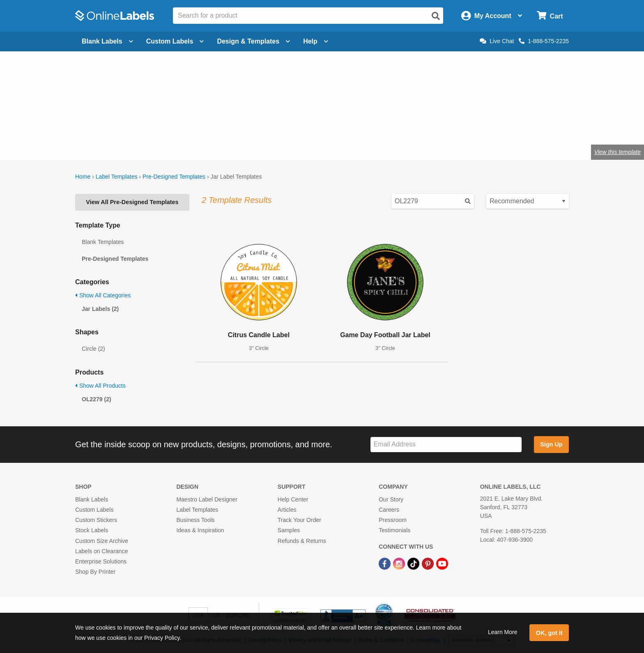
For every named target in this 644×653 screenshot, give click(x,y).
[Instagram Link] (400, 563)
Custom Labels (94, 510)
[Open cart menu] (550, 16)
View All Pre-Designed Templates (132, 202)
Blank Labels (92, 499)
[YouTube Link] (442, 563)
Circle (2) (93, 349)
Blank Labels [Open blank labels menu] (107, 41)
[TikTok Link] (414, 563)
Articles (287, 510)
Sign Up (551, 444)
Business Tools (195, 520)
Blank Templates (103, 242)
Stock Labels (92, 530)
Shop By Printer (95, 572)
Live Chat (497, 41)
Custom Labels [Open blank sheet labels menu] (175, 41)
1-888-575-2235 (544, 41)
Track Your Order (299, 520)
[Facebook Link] (385, 563)
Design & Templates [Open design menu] (253, 41)
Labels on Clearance (101, 551)
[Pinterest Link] (429, 563)
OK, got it (549, 633)
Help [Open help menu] (316, 41)
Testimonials (394, 530)
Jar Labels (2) (100, 309)
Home (83, 177)
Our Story (391, 499)
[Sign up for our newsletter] (446, 445)
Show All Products (100, 386)
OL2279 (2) (97, 399)
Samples (289, 530)
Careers (389, 510)
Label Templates (117, 177)
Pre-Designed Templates (174, 177)
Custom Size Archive (102, 541)
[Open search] (436, 16)
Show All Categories (103, 295)
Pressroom (393, 520)
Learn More (503, 632)
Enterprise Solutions (101, 561)
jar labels (209, 125)
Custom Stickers (96, 520)
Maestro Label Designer (207, 499)
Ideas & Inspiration (200, 530)
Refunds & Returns (302, 541)
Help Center (293, 499)
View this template (618, 152)
